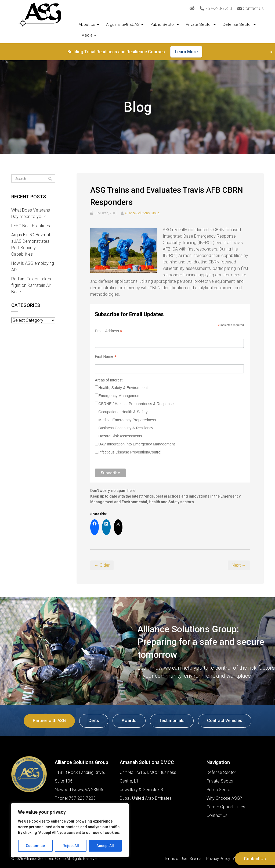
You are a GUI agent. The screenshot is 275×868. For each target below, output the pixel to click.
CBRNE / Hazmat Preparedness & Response (136, 404)
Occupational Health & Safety (123, 412)
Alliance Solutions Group (142, 213)
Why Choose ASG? (224, 798)
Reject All (71, 846)
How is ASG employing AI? (33, 267)
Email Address (108, 331)
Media (89, 35)
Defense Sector (239, 24)
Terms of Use (176, 859)
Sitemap (197, 859)
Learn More (186, 52)
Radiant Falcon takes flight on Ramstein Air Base (31, 285)
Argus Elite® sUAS (125, 24)
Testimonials (172, 721)
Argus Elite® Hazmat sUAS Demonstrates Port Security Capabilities (31, 244)
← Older (102, 565)
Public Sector (165, 24)
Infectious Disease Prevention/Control (130, 452)
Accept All (105, 846)
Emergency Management (119, 396)
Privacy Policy (218, 859)
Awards (129, 721)
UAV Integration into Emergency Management (137, 444)
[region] (70, 830)
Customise (35, 846)
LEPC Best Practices (31, 226)
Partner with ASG (49, 721)
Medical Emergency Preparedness (127, 420)
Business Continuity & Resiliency (126, 428)
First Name (106, 357)
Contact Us (255, 859)
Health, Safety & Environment (123, 388)
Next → (239, 565)
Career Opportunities (226, 807)
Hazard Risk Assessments (120, 436)
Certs (94, 721)
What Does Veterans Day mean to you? (31, 213)
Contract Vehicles (225, 721)
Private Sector (201, 24)
